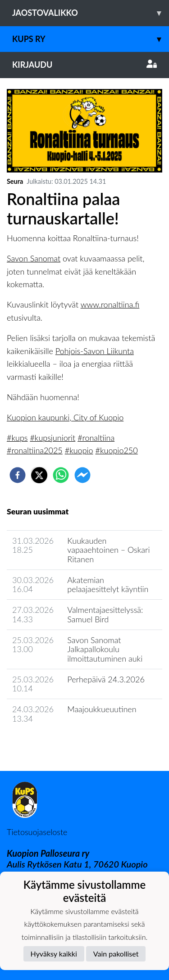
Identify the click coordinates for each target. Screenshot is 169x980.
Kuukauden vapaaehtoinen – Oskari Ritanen (108, 550)
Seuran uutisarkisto (47, 744)
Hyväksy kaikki (54, 954)
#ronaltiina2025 (35, 450)
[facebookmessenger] (82, 475)
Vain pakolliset (116, 954)
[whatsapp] (61, 475)
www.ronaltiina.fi (110, 304)
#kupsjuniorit (53, 438)
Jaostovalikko (91, 13)
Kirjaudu (84, 65)
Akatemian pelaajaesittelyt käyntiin (108, 585)
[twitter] (39, 475)
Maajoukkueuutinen (102, 709)
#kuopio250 (117, 450)
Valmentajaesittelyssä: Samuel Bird (105, 614)
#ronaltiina (96, 438)
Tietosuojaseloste (37, 832)
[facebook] (18, 475)
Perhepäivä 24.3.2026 (106, 679)
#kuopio (79, 450)
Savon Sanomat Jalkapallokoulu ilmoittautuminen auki (105, 649)
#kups (17, 438)
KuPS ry (91, 39)
